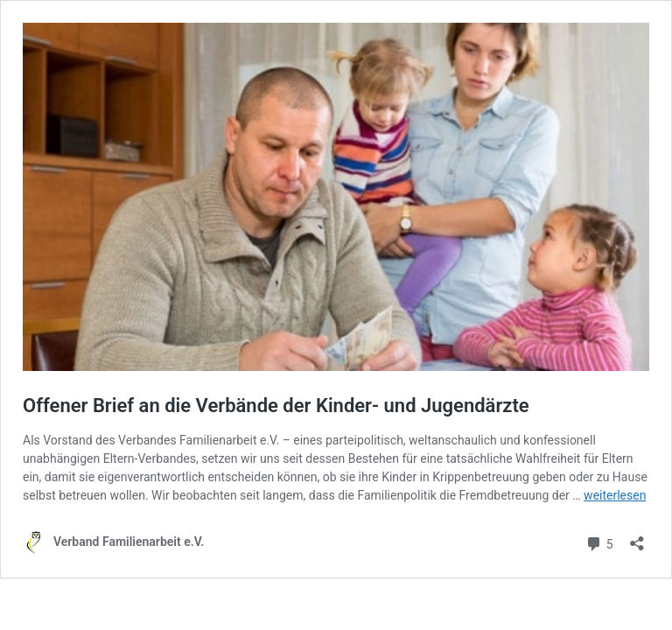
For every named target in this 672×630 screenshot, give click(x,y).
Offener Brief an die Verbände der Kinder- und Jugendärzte (276, 406)
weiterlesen (615, 495)
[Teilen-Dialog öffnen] (637, 538)
